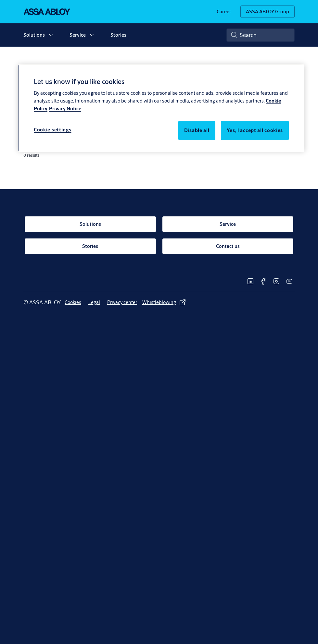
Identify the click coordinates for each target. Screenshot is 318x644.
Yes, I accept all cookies (255, 130)
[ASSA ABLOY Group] (267, 12)
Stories (118, 35)
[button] (51, 35)
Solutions (34, 35)
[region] (161, 108)
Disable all (197, 130)
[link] (224, 12)
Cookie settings (53, 130)
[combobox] (261, 35)
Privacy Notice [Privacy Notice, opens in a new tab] (65, 109)
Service (78, 35)
